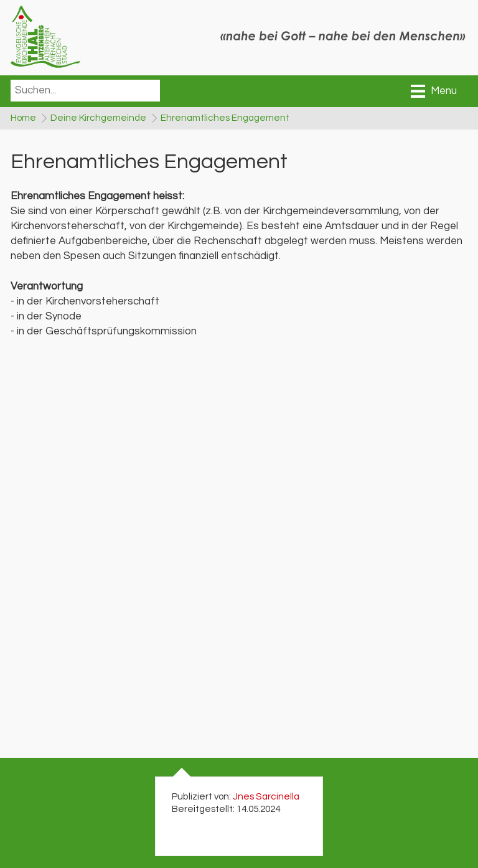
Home (23, 119)
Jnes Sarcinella (266, 799)
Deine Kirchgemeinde (101, 119)
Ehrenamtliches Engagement (230, 119)
